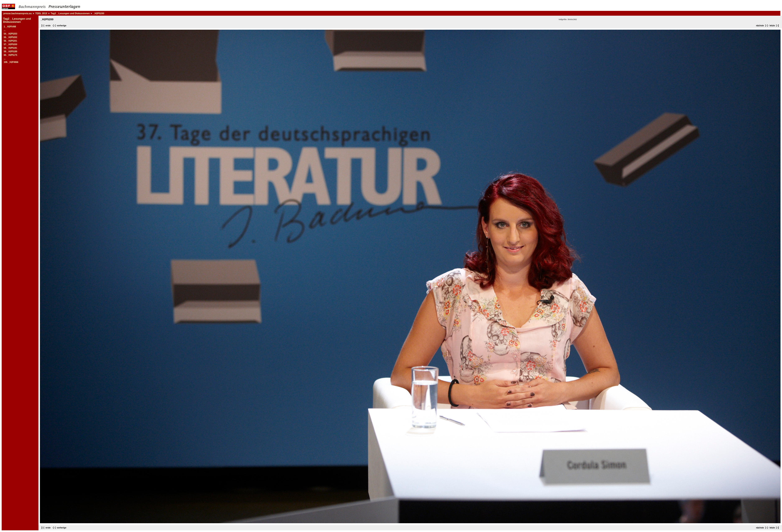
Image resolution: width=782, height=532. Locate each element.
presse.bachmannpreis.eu (18, 13)
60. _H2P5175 (10, 55)
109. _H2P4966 (11, 62)
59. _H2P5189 (10, 52)
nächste (760, 26)
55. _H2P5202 (10, 37)
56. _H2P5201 (10, 41)
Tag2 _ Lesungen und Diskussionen (70, 13)
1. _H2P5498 (10, 27)
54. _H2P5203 (10, 34)
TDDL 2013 (41, 13)
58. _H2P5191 (10, 48)
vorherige (62, 26)
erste (48, 26)
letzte (772, 26)
